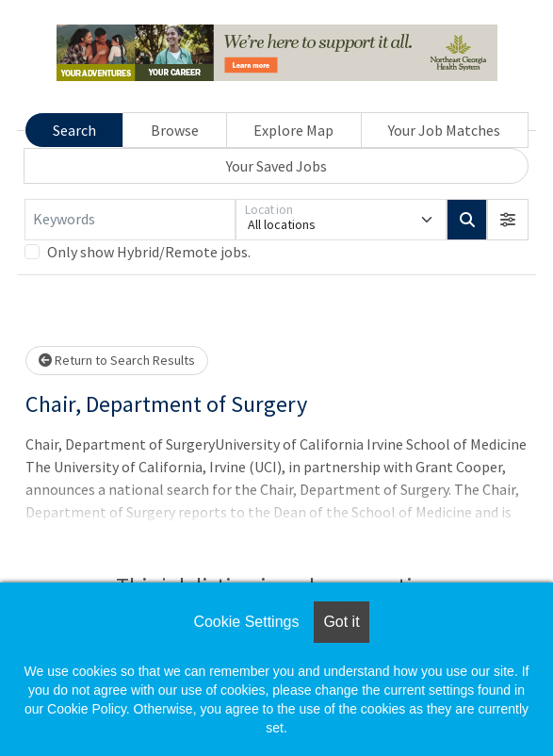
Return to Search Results (117, 360)
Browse (175, 130)
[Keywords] (130, 220)
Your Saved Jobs (276, 166)
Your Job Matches (444, 130)
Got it (341, 622)
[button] (508, 220)
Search (74, 130)
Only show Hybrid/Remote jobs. (149, 252)
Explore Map (293, 130)
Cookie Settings (246, 622)
